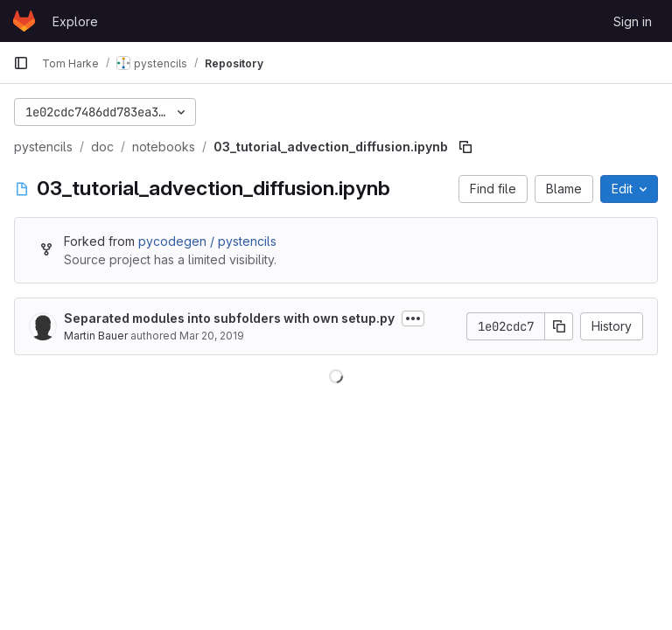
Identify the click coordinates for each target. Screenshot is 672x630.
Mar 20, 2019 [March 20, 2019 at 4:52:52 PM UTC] (212, 336)
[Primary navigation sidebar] (21, 63)
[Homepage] (24, 21)
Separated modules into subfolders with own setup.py (229, 318)
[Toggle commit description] (413, 318)
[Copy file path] (465, 147)
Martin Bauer (96, 336)
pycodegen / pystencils (207, 241)
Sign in (633, 21)
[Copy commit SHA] (559, 326)
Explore (75, 21)
